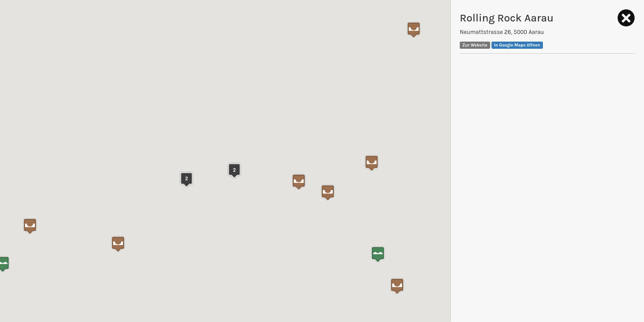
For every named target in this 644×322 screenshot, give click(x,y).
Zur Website (475, 45)
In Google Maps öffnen (517, 45)
